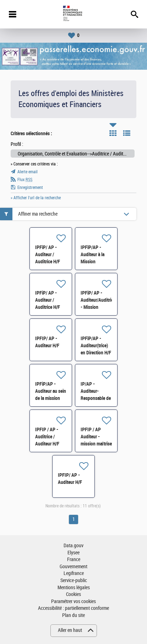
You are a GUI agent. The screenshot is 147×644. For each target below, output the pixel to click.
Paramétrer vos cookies (73, 601)
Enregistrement (30, 188)
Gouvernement (73, 567)
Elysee (73, 553)
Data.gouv (73, 546)
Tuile (113, 133)
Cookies (73, 594)
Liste (127, 133)
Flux (25, 180)
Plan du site (73, 615)
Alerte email (28, 172)
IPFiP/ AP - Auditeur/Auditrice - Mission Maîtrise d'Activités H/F (98, 307)
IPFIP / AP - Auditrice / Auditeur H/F (47, 437)
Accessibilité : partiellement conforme (73, 608)
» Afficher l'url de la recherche (36, 198)
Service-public (74, 580)
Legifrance (74, 573)
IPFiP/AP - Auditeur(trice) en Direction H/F (96, 345)
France (74, 559)
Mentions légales (74, 588)
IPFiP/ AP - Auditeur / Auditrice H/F (48, 254)
